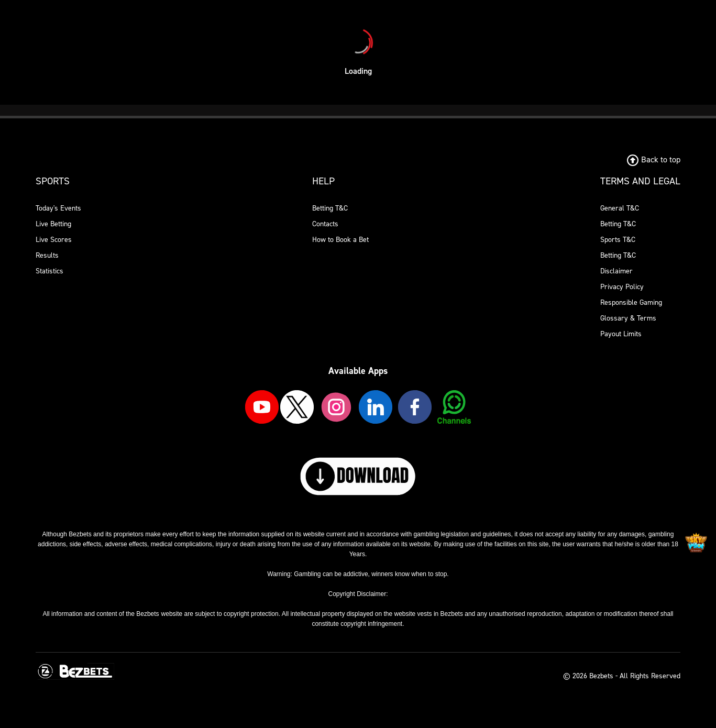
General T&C (620, 208)
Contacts (325, 224)
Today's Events (58, 208)
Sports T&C (618, 240)
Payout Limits (621, 334)
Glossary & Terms (628, 318)
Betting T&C (330, 208)
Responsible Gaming (631, 302)
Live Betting (53, 224)
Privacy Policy (622, 287)
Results (47, 255)
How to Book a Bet (340, 240)
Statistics (49, 271)
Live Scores (54, 240)
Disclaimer (616, 271)
